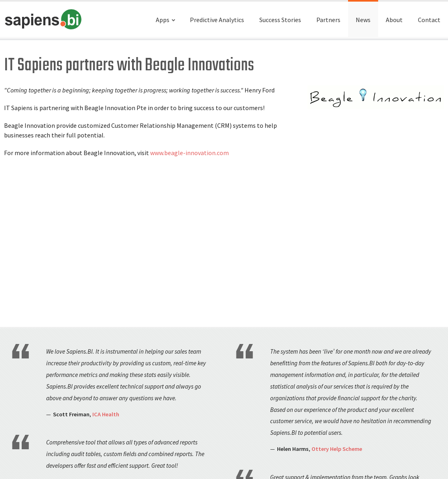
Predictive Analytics (217, 20)
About (394, 20)
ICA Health (106, 414)
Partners (328, 20)
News (363, 20)
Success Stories (280, 20)
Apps (163, 20)
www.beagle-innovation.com (189, 153)
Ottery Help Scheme (337, 449)
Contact (429, 20)
